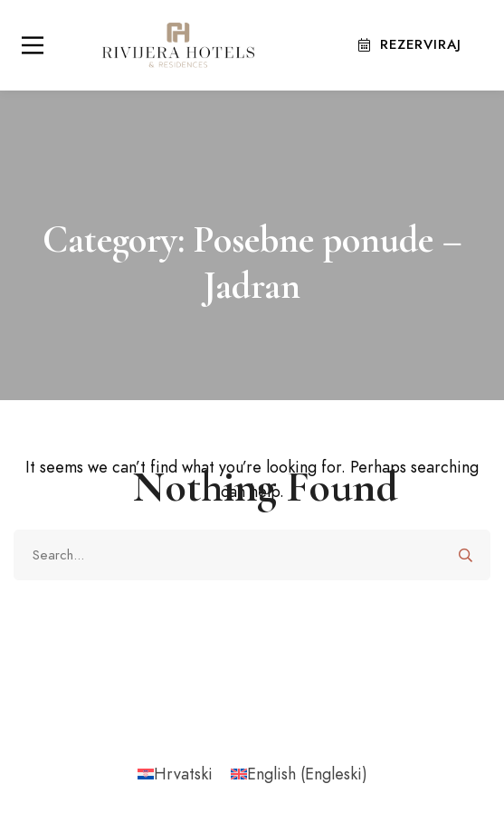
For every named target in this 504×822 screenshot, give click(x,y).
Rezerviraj (410, 44)
